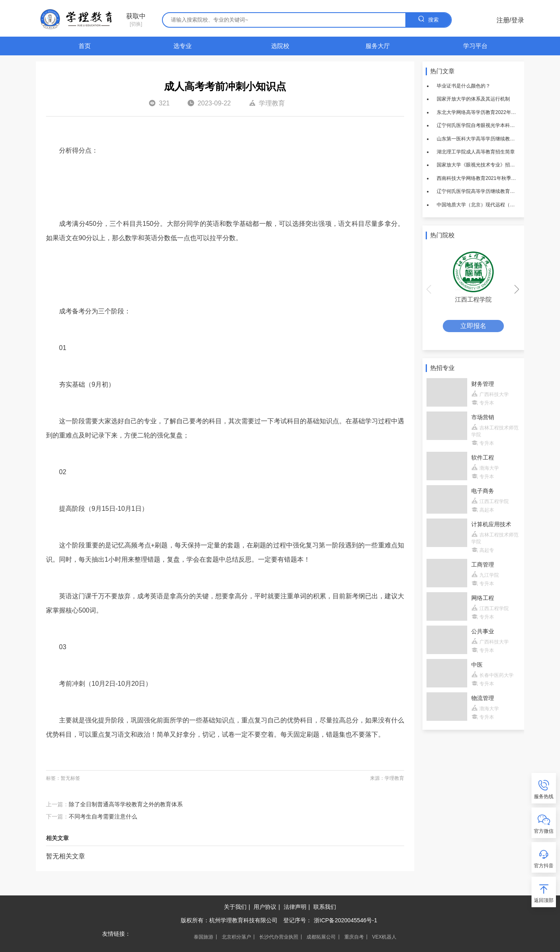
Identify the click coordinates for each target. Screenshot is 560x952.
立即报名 (473, 326)
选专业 (183, 46)
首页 (85, 46)
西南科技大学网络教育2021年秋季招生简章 (477, 178)
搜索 (428, 19)
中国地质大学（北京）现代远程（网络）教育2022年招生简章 (477, 205)
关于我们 (235, 907)
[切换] (136, 20)
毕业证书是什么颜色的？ (464, 86)
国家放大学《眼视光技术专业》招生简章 (477, 165)
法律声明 (295, 907)
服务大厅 (378, 46)
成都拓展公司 (321, 937)
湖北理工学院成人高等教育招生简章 (476, 152)
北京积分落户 (236, 937)
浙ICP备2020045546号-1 (346, 920)
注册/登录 (510, 20)
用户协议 (265, 907)
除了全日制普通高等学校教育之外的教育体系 (126, 804)
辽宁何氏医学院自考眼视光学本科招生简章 (477, 125)
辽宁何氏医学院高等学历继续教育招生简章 (477, 191)
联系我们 (325, 907)
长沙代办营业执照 (279, 937)
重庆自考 (354, 937)
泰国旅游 (203, 937)
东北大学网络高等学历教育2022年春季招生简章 (477, 112)
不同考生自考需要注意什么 (103, 816)
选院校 (280, 46)
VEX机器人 (384, 937)
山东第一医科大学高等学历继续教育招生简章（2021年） (477, 139)
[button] (517, 289)
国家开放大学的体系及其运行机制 (473, 99)
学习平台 (475, 46)
